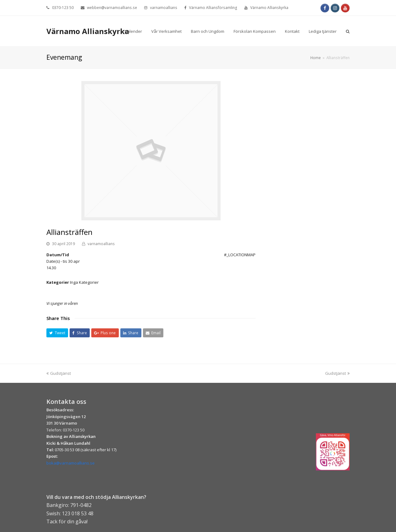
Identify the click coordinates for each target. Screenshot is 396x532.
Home (316, 58)
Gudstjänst (59, 373)
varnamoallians (101, 244)
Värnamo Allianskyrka (88, 31)
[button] (57, 333)
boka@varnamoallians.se (71, 463)
